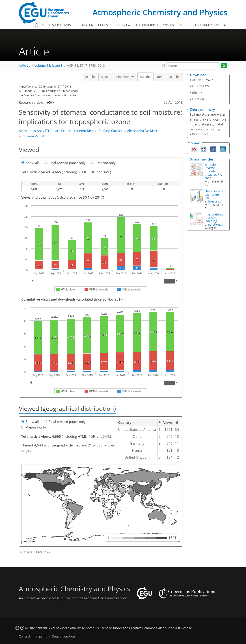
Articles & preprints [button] (57, 25)
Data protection (63, 636)
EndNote (199, 99)
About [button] (185, 25)
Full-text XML (202, 86)
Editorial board (148, 25)
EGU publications (208, 25)
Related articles (169, 77)
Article (90, 77)
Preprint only (103, 163)
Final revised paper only (65, 163)
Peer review (125, 77)
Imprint (41, 636)
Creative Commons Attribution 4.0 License (161, 628)
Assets (106, 77)
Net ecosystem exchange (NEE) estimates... (216, 196)
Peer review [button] (122, 25)
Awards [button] (169, 25)
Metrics (146, 77)
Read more (200, 134)
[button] (164, 66)
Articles (24, 66)
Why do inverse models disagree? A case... (213, 171)
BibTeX (197, 93)
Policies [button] (102, 25)
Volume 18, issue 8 (49, 66)
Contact (25, 636)
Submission (85, 25)
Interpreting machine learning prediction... (214, 219)
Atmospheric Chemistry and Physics (160, 12)
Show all (30, 163)
